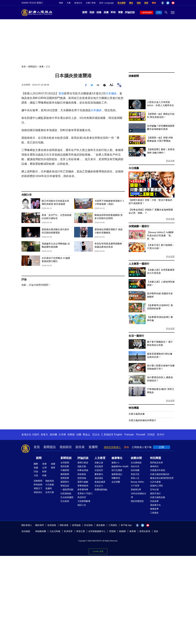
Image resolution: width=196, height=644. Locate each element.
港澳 (41, 67)
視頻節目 (66, 447)
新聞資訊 (32, 67)
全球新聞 (65, 463)
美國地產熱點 (101, 490)
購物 (154, 3)
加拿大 (44, 435)
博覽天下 (38, 488)
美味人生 (135, 478)
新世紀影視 (145, 531)
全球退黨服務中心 (97, 531)
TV (159, 13)
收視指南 (52, 525)
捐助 (139, 3)
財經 (44, 471)
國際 (36, 464)
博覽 (120, 12)
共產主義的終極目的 (160, 474)
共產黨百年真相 (158, 470)
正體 (88, 3)
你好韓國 (135, 470)
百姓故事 (154, 501)
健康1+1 (115, 463)
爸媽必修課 (100, 482)
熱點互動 (82, 466)
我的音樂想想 (137, 501)
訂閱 (162, 447)
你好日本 (135, 466)
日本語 (151, 435)
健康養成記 (117, 474)
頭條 (99, 12)
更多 (156, 531)
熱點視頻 (50, 481)
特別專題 (134, 408)
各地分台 (78, 3)
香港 (61, 93)
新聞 (85, 12)
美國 (36, 468)
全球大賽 (50, 492)
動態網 (123, 531)
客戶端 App (126, 525)
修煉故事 (154, 509)
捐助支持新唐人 (112, 447)
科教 (44, 475)
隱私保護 (64, 525)
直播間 (93, 447)
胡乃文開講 (117, 470)
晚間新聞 (65, 474)
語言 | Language (106, 3)
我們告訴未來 (156, 463)
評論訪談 (130, 12)
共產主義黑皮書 (137, 414)
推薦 (106, 12)
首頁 (24, 67)
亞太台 (96, 435)
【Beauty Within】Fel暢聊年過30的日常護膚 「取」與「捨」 (160, 235)
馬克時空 (82, 497)
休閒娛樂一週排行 (139, 226)
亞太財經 (65, 501)
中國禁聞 (65, 470)
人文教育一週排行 (139, 264)
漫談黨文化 (155, 505)
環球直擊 (65, 466)
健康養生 (117, 458)
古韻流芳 (99, 470)
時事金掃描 (83, 470)
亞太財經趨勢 (67, 497)
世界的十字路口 (85, 493)
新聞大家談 (83, 463)
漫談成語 (99, 478)
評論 (36, 471)
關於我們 (40, 525)
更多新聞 (170, 257)
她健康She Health (120, 466)
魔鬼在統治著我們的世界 (162, 478)
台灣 (44, 468)
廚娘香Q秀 (136, 490)
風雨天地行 (155, 493)
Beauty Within (137, 482)
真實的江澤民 (156, 486)
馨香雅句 (99, 474)
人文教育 (100, 458)
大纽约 (36, 435)
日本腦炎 (111, 93)
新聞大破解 (83, 482)
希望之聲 (81, 531)
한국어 (161, 435)
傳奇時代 (154, 466)
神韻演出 (38, 492)
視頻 (92, 12)
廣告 (131, 3)
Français (129, 435)
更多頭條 (170, 161)
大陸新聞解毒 (84, 501)
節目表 (80, 447)
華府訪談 (65, 486)
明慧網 (112, 531)
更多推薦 (170, 219)
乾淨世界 (68, 531)
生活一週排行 (136, 336)
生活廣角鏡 (136, 463)
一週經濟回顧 (67, 490)
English (118, 435)
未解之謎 (99, 463)
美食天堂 (135, 474)
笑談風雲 (99, 466)
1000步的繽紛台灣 (139, 495)
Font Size (111, 85)
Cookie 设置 (98, 551)
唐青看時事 (83, 490)
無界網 (133, 531)
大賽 (69, 3)
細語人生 (82, 505)
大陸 (36, 475)
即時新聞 (38, 485)
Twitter (168, 3)
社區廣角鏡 (66, 493)
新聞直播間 (147, 13)
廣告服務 (101, 525)
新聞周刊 (65, 482)
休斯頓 (71, 435)
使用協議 (76, 525)
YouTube (173, 3)
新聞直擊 (65, 478)
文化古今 (99, 486)
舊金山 (86, 435)
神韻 (61, 3)
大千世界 (135, 486)
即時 (113, 12)
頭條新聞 (134, 76)
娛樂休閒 (136, 458)
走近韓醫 (116, 482)
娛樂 (53, 464)
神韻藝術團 (41, 531)
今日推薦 (134, 168)
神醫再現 (116, 478)
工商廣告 (154, 513)
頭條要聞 (38, 481)
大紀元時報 (55, 531)
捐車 (146, 3)
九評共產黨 (155, 482)
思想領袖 (82, 478)
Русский (141, 435)
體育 (53, 468)
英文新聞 (121, 3)
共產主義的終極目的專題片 (142, 420)
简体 (94, 3)
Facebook (163, 3)
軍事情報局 (83, 486)
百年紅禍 (154, 490)
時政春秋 (82, 474)
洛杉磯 (53, 435)
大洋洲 (62, 435)
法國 (79, 435)
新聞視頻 (66, 458)
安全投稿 (88, 525)
